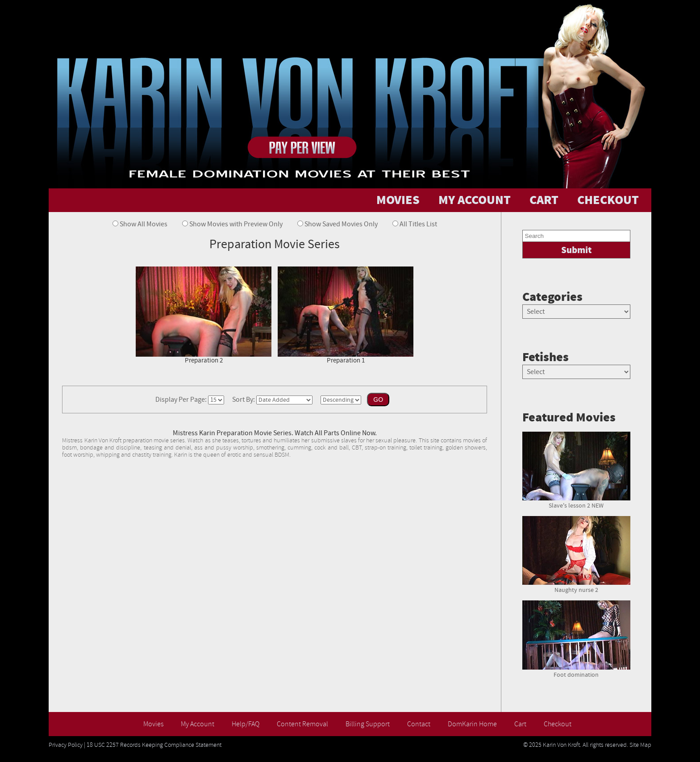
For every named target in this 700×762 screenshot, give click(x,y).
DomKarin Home (472, 724)
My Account (198, 724)
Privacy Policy (66, 745)
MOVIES (398, 200)
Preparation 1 (346, 316)
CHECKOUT (608, 200)
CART (544, 200)
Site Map (640, 745)
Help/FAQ (246, 724)
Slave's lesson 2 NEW (576, 502)
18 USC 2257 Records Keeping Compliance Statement (154, 745)
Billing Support (368, 724)
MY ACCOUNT (475, 200)
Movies (153, 724)
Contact (419, 724)
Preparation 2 (204, 316)
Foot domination (576, 671)
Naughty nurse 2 (576, 587)
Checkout (558, 724)
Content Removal (302, 724)
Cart (520, 724)
